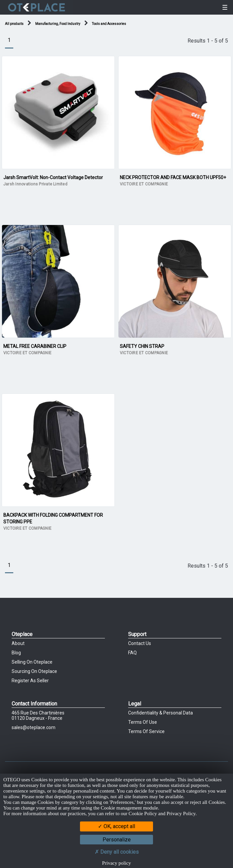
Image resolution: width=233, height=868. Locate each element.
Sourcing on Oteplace (34, 671)
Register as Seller (30, 681)
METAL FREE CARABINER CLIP (35, 346)
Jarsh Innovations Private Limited (35, 184)
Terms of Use (143, 722)
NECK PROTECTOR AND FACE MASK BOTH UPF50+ (173, 177)
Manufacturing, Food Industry (58, 24)
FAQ (132, 653)
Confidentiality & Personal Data (160, 713)
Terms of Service (146, 731)
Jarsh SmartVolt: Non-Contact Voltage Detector (53, 177)
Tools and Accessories (109, 24)
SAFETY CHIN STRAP (142, 346)
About (18, 643)
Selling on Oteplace (32, 662)
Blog (16, 653)
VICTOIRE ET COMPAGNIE (144, 184)
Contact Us (140, 643)
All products (14, 24)
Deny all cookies (117, 852)
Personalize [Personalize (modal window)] (117, 840)
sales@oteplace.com (34, 727)
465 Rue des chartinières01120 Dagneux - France (38, 715)
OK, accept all (116, 826)
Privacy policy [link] (116, 863)
